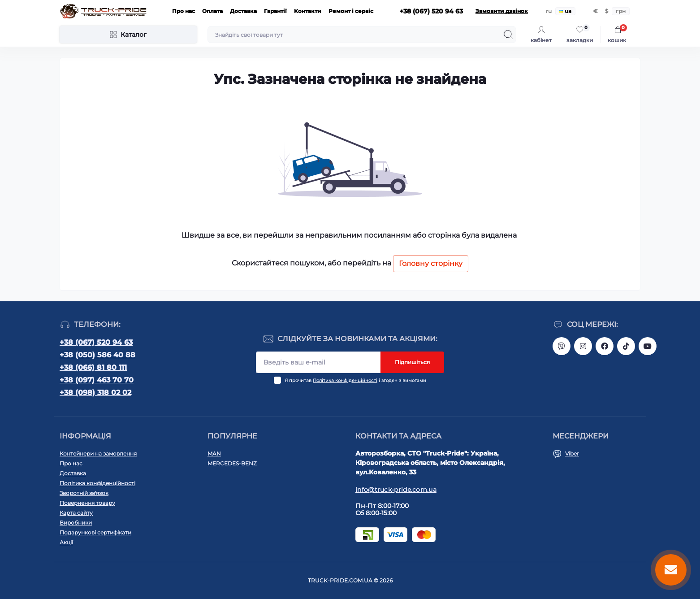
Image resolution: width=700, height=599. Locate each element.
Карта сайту (76, 513)
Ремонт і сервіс (351, 11)
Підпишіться (412, 362)
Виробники (76, 523)
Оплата (212, 11)
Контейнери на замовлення (98, 454)
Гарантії (275, 11)
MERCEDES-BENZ (232, 463)
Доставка (243, 11)
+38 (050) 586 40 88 (97, 355)
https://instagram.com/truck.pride (583, 346)
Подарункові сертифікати (95, 532)
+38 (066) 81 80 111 (93, 367)
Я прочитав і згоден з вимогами (355, 380)
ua (565, 11)
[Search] (508, 35)
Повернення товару (87, 503)
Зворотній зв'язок (84, 493)
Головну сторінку (431, 263)
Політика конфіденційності (345, 380)
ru (549, 11)
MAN (214, 454)
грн (621, 11)
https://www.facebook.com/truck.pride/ (605, 346)
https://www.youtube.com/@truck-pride (648, 346)
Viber (572, 454)
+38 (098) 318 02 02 (95, 393)
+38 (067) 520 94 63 (96, 342)
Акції (66, 542)
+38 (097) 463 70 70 (97, 380)
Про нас (184, 11)
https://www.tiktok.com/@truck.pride (626, 346)
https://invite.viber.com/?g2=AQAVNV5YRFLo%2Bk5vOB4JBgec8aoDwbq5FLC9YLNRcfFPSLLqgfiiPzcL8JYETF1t (562, 346)
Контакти (308, 11)
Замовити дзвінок (502, 11)
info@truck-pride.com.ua (396, 490)
